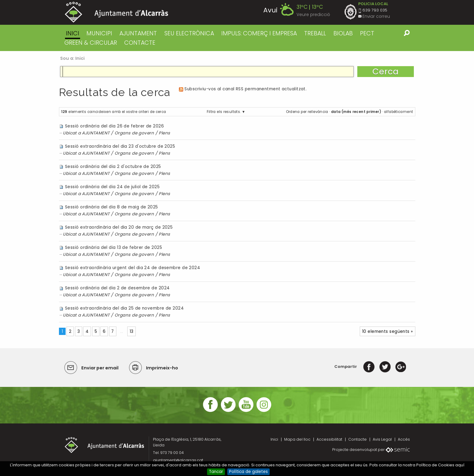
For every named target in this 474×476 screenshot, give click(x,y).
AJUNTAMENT (138, 33)
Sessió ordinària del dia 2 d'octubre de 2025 (113, 167)
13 (132, 331)
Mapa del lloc (297, 439)
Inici (73, 33)
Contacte (357, 439)
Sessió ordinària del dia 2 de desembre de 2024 (117, 288)
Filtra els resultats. (224, 112)
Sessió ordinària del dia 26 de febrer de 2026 (114, 126)
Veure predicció (313, 15)
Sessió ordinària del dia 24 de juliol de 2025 (112, 187)
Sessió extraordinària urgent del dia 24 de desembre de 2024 (133, 268)
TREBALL (315, 33)
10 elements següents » (388, 331)
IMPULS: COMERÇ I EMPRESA (259, 33)
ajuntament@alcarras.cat (178, 460)
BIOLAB (343, 33)
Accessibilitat (329, 439)
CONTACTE (140, 43)
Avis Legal (382, 439)
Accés (404, 439)
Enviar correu (376, 16)
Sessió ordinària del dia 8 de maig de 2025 (112, 207)
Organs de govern (134, 133)
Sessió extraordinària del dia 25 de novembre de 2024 (124, 308)
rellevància (318, 112)
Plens (164, 133)
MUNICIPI (99, 33)
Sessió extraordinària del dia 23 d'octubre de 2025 (120, 146)
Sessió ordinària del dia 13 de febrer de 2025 (114, 248)
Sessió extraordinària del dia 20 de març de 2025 (119, 227)
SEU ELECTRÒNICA (189, 33)
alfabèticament (398, 112)
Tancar (216, 472)
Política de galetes (248, 472)
